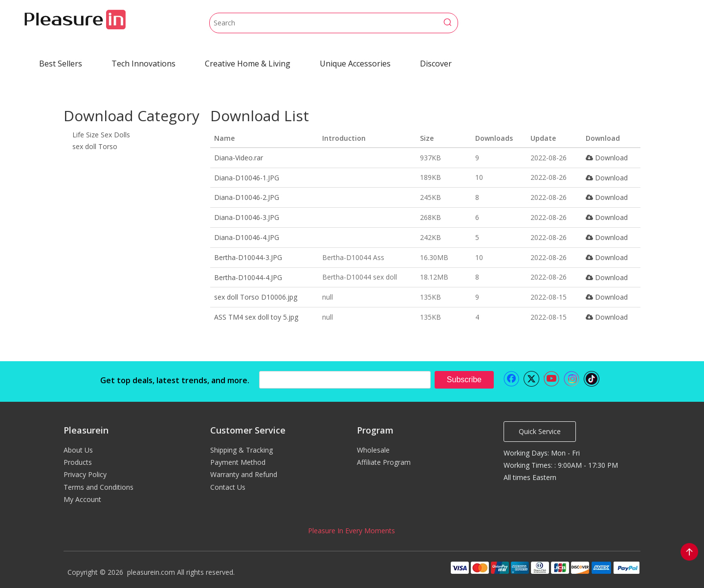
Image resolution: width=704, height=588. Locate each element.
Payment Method (238, 462)
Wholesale (373, 450)
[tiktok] (592, 379)
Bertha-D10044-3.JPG (248, 257)
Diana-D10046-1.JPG (247, 178)
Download (607, 158)
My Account (82, 499)
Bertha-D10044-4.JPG (248, 277)
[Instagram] (572, 379)
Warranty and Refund (244, 474)
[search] (345, 380)
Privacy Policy (85, 474)
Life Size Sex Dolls (101, 135)
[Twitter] (531, 379)
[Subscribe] (464, 380)
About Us (78, 450)
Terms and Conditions (99, 487)
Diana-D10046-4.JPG (247, 237)
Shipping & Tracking (242, 450)
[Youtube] (551, 379)
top (689, 552)
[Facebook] (511, 379)
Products (78, 462)
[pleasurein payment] (545, 567)
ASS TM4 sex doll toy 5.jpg (256, 317)
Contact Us (228, 487)
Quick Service (540, 431)
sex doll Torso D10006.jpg (256, 297)
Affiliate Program (384, 462)
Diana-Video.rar (239, 158)
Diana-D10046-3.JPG (247, 217)
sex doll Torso (95, 146)
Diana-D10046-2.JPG (247, 197)
